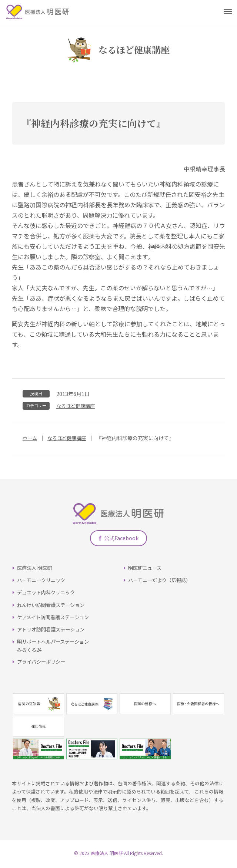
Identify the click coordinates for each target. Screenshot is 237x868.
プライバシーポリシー (43, 664)
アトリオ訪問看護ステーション (53, 632)
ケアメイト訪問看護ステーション (56, 619)
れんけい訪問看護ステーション (53, 607)
